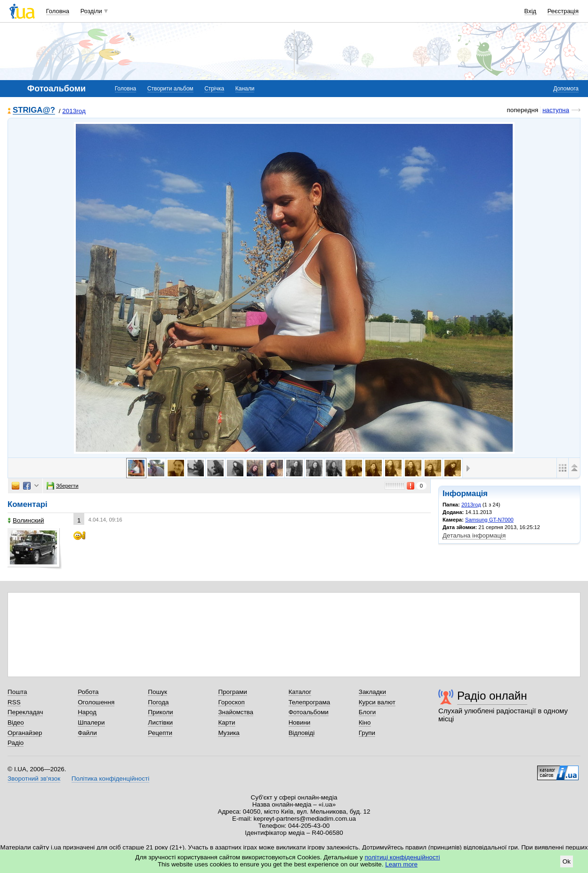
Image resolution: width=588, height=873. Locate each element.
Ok (567, 861)
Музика (229, 733)
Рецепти (160, 733)
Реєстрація (563, 11)
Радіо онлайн (492, 696)
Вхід (531, 11)
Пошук (157, 692)
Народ (87, 712)
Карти (226, 722)
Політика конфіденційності (110, 779)
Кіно (365, 722)
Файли (87, 733)
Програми (232, 692)
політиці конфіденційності (403, 857)
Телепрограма (310, 702)
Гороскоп (231, 702)
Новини (300, 722)
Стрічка (214, 89)
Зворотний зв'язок (34, 779)
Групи (367, 733)
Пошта (17, 692)
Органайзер (25, 733)
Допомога (566, 89)
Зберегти (63, 486)
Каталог (300, 692)
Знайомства (236, 712)
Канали (245, 89)
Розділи (91, 11)
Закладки (372, 692)
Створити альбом (170, 89)
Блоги (367, 712)
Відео (16, 722)
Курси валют (377, 702)
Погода (158, 702)
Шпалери (91, 722)
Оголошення (96, 702)
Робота (88, 692)
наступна (556, 110)
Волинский (26, 520)
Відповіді (302, 733)
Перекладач (25, 712)
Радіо (16, 743)
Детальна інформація (474, 535)
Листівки (160, 722)
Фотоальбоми (309, 712)
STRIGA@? (34, 110)
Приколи (160, 712)
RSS (14, 702)
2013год (74, 111)
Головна (58, 11)
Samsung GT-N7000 (489, 520)
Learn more (401, 864)
